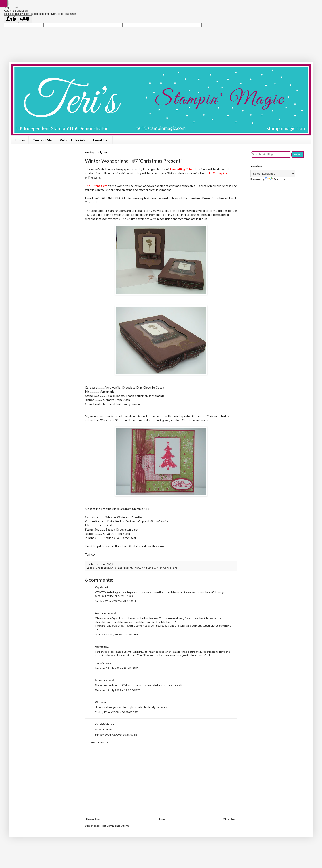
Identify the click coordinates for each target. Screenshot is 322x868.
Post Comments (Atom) (115, 826)
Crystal (100, 587)
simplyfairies (103, 724)
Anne (98, 647)
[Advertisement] (161, 781)
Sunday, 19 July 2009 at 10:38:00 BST (117, 735)
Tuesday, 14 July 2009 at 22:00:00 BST (118, 690)
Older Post (229, 819)
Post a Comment (101, 742)
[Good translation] (11, 19)
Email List (101, 140)
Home (20, 140)
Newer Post (93, 819)
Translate (275, 179)
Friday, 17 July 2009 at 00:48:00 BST (116, 712)
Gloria (99, 702)
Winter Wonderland (166, 568)
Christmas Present (121, 568)
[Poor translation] (25, 19)
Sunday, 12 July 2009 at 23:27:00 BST (117, 601)
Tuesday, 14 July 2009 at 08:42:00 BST (118, 668)
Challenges (102, 568)
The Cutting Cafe (143, 568)
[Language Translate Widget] (273, 174)
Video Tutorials (73, 140)
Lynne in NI (102, 680)
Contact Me (42, 140)
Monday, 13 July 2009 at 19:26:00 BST (117, 634)
